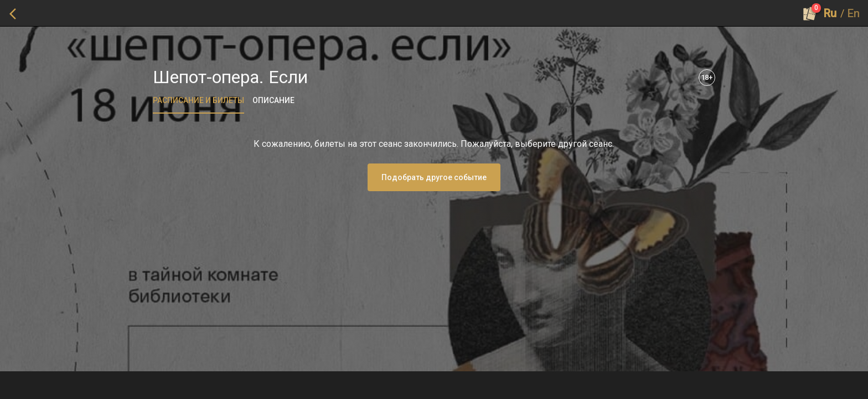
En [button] (854, 13)
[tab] (198, 100)
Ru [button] (830, 13)
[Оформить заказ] (810, 13)
